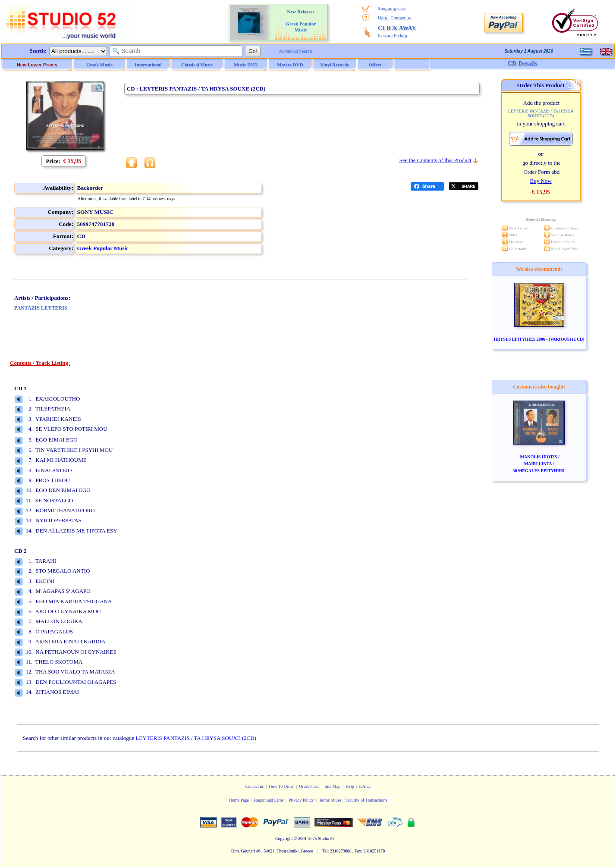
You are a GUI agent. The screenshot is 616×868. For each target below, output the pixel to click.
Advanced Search (295, 51)
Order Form (309, 786)
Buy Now (541, 181)
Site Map (333, 786)
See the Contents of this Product (435, 160)
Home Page (239, 800)
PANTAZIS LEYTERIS (41, 308)
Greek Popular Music (103, 248)
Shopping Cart (392, 8)
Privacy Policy (301, 800)
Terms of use (330, 800)
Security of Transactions (366, 800)
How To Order (281, 786)
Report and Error (269, 800)
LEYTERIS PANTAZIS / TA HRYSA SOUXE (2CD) (196, 738)
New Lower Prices (37, 65)
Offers (375, 65)
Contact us (401, 18)
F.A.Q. (365, 786)
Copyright (284, 838)
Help (382, 18)
